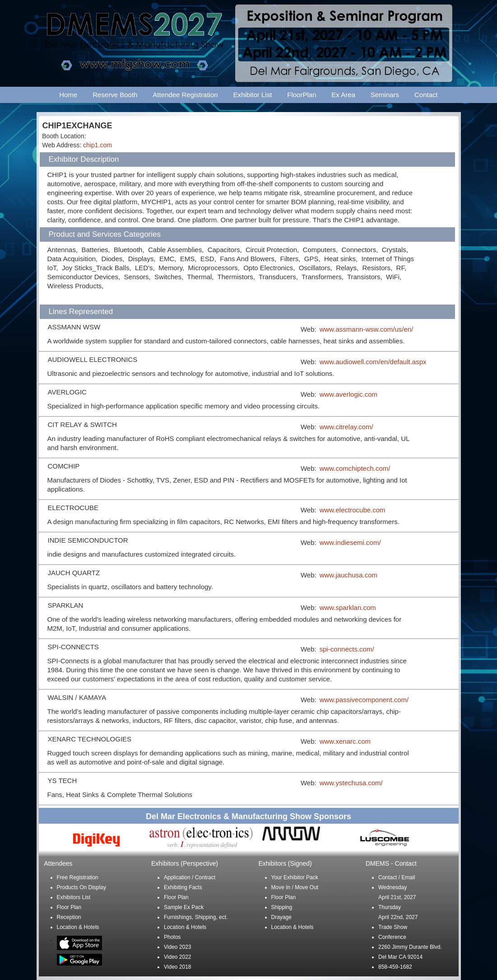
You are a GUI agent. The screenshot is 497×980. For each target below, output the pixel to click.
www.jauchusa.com (348, 575)
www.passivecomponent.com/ (364, 700)
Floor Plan (69, 907)
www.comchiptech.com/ (355, 468)
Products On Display (81, 887)
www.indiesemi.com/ (350, 542)
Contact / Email (397, 877)
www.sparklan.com (348, 607)
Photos (172, 937)
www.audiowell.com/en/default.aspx (373, 362)
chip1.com (98, 145)
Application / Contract (190, 877)
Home (68, 95)
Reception (69, 917)
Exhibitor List (252, 95)
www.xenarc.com (345, 741)
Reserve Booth (115, 95)
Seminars (385, 95)
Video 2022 (178, 957)
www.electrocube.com (353, 510)
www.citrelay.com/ (346, 427)
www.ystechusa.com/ (351, 783)
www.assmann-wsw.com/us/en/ (367, 329)
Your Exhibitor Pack (295, 877)
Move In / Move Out (295, 887)
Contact (426, 95)
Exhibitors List (74, 897)
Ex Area (343, 95)
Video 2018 (178, 967)
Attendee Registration (185, 95)
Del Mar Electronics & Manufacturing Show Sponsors (248, 816)
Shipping (282, 907)
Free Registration (78, 877)
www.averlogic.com (348, 394)
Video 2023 (178, 947)
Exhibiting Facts (183, 887)
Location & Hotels (78, 927)
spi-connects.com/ (347, 649)
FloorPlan (302, 95)
